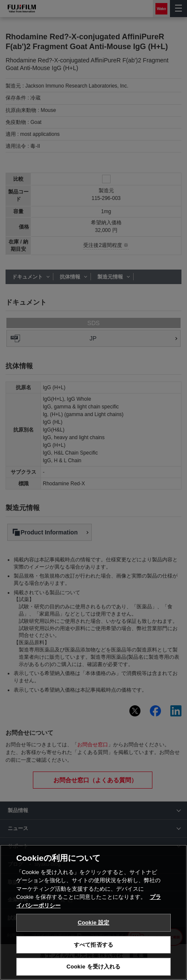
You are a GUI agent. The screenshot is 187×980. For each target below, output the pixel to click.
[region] (93, 912)
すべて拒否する (93, 945)
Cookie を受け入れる (94, 967)
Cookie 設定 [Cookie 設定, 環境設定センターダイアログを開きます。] (93, 923)
